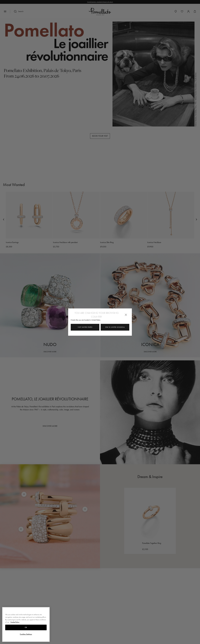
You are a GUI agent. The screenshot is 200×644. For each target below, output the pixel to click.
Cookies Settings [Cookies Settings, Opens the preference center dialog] (26, 634)
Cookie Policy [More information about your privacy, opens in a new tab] (15, 622)
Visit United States (85, 327)
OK (26, 627)
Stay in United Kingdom (115, 327)
